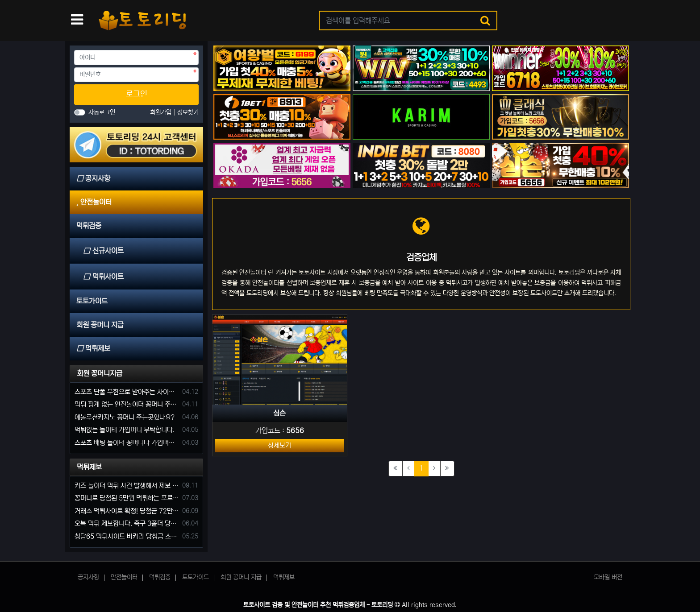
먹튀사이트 (103, 277)
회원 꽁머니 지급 (241, 577)
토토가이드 (196, 577)
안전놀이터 (124, 577)
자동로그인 (102, 112)
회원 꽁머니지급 (100, 373)
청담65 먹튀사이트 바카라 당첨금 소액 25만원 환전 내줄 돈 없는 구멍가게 (127, 536)
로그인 (137, 94)
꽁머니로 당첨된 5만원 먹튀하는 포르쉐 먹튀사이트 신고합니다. (127, 498)
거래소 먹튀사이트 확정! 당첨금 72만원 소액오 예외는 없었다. (127, 511)
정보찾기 (188, 112)
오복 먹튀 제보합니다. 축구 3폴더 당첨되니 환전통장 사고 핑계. (127, 523)
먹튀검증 (160, 577)
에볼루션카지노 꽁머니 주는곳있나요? (125, 417)
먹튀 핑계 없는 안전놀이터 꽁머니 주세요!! (127, 404)
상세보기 (279, 445)
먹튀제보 (89, 467)
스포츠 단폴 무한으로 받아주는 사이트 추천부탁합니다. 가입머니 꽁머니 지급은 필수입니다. (127, 392)
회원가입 (162, 112)
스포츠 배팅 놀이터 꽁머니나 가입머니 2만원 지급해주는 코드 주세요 (127, 443)
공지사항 (88, 577)
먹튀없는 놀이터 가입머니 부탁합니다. (125, 430)
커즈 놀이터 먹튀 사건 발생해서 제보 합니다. (127, 486)
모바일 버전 (608, 577)
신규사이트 (103, 251)
